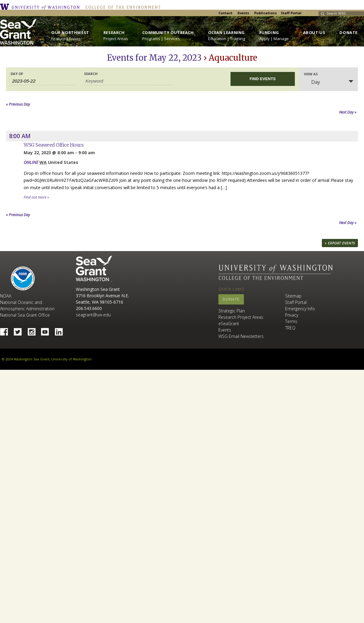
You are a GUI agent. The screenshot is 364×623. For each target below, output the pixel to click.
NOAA (23, 278)
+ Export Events (340, 243)
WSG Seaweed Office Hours (54, 145)
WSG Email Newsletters (241, 336)
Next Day (348, 112)
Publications (265, 13)
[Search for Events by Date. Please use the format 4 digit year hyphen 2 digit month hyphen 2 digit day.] (43, 81)
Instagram (34, 330)
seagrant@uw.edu (93, 315)
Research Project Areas (241, 317)
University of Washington (41, 7)
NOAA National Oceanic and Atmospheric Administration (27, 302)
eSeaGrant (229, 323)
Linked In (61, 330)
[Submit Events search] (263, 79)
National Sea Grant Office (25, 315)
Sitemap (293, 296)
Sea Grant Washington (94, 269)
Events (243, 13)
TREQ (290, 328)
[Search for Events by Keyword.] (128, 81)
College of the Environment (121, 7)
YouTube (47, 330)
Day (312, 82)
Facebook (6, 330)
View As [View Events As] (311, 74)
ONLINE (31, 162)
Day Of (17, 74)
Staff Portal (291, 13)
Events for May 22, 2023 (154, 58)
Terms (291, 321)
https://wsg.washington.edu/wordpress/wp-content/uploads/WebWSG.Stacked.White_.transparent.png (18, 32)
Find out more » (36, 197)
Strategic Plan (232, 311)
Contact (225, 13)
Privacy (292, 315)
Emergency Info (300, 309)
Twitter (20, 330)
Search (91, 74)
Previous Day (18, 104)
